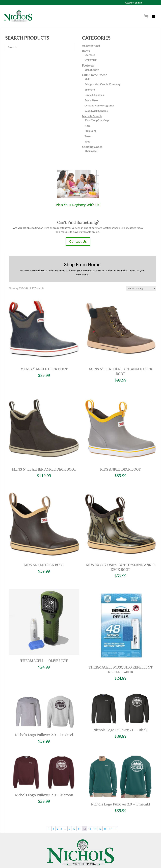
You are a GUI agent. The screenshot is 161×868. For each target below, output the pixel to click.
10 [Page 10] (74, 816)
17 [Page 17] (110, 816)
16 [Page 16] (105, 816)
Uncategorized (91, 46)
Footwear (88, 65)
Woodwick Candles (96, 111)
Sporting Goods (92, 147)
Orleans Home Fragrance (100, 105)
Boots (86, 51)
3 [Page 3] (61, 816)
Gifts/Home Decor (94, 75)
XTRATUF (91, 60)
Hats (87, 125)
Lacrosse (90, 55)
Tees (87, 141)
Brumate (90, 89)
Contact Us (78, 241)
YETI (87, 79)
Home (85, 866)
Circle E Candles (94, 95)
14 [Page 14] (95, 816)
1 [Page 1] (53, 816)
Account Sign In (134, 3)
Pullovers (90, 131)
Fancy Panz (91, 100)
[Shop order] (141, 288)
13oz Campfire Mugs (97, 120)
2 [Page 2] (57, 816)
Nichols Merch (92, 116)
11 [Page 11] (79, 816)
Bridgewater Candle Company (102, 84)
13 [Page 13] (90, 816)
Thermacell (91, 151)
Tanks (88, 136)
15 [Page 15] (100, 816)
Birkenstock (92, 69)
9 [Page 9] (69, 816)
